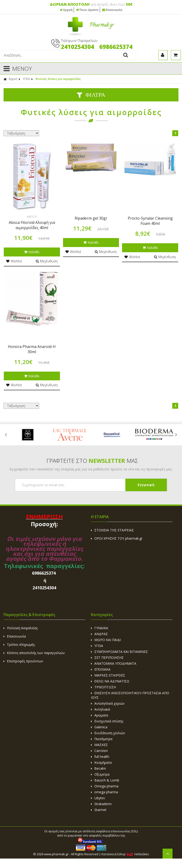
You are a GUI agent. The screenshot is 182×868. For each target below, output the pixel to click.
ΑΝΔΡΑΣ (99, 634)
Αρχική (66, 10)
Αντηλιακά (100, 709)
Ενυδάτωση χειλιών (108, 733)
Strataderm (101, 804)
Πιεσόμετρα (102, 739)
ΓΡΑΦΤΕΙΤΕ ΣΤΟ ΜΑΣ (92, 461)
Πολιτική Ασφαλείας (21, 628)
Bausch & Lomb (105, 780)
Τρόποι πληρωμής (19, 644)
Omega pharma (105, 786)
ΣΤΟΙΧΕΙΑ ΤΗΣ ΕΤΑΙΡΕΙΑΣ (112, 530)
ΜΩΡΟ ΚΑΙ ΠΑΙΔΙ (106, 640)
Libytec (98, 798)
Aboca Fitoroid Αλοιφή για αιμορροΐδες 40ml (32, 225)
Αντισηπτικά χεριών (108, 703)
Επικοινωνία (112, 10)
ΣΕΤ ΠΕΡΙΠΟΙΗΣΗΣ (107, 658)
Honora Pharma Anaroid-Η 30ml (32, 349)
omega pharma (105, 792)
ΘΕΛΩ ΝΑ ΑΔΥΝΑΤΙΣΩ (110, 681)
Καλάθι (32, 252)
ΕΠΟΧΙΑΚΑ (101, 669)
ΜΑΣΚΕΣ (99, 745)
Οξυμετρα (100, 774)
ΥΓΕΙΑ (26, 79)
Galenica (99, 727)
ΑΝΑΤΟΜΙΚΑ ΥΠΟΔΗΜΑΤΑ (114, 663)
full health (100, 757)
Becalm (98, 768)
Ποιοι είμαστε (87, 10)
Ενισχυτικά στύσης (107, 721)
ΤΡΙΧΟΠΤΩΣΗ (103, 687)
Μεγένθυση (47, 261)
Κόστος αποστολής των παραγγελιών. (34, 653)
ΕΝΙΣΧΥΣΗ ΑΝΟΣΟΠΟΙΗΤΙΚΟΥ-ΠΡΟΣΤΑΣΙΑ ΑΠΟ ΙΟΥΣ (130, 695)
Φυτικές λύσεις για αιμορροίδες (58, 79)
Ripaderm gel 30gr (91, 218)
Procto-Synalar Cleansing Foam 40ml (150, 221)
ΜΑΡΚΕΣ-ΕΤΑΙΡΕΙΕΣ (108, 675)
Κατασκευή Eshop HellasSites (125, 854)
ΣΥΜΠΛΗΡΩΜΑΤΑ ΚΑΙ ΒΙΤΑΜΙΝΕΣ (119, 652)
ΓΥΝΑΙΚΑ (100, 628)
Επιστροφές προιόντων (23, 661)
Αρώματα (100, 715)
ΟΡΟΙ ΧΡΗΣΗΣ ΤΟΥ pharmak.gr (117, 538)
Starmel (99, 810)
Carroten (99, 751)
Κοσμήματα (101, 762)
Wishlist (14, 261)
